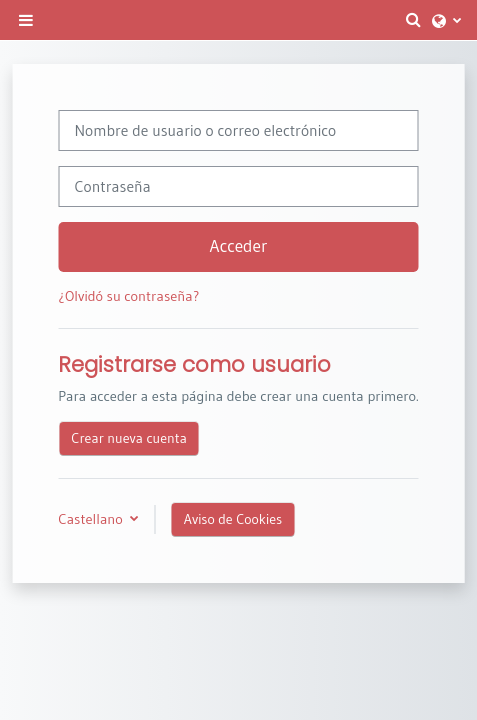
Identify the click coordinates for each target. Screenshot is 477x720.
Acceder (239, 246)
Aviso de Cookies (233, 519)
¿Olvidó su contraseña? (128, 296)
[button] (414, 20)
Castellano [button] (92, 519)
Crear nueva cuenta (129, 438)
